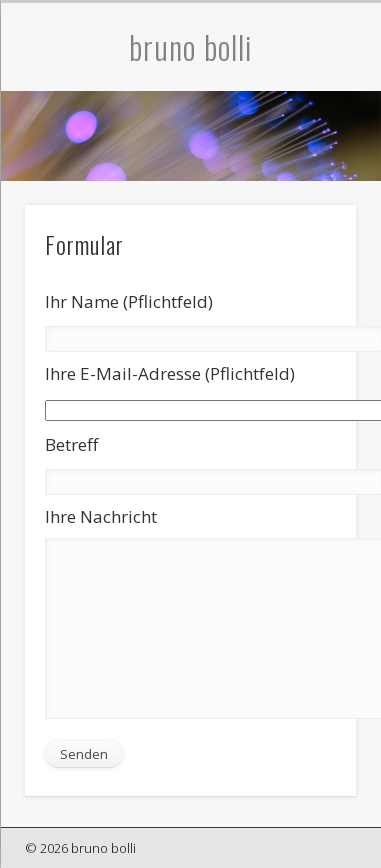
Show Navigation (343, 179)
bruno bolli (191, 46)
